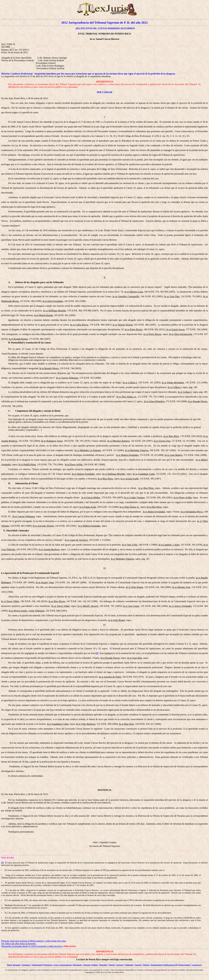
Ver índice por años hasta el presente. (19, 944)
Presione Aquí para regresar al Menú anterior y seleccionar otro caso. (34, 941)
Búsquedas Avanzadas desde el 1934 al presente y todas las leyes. (32, 946)
